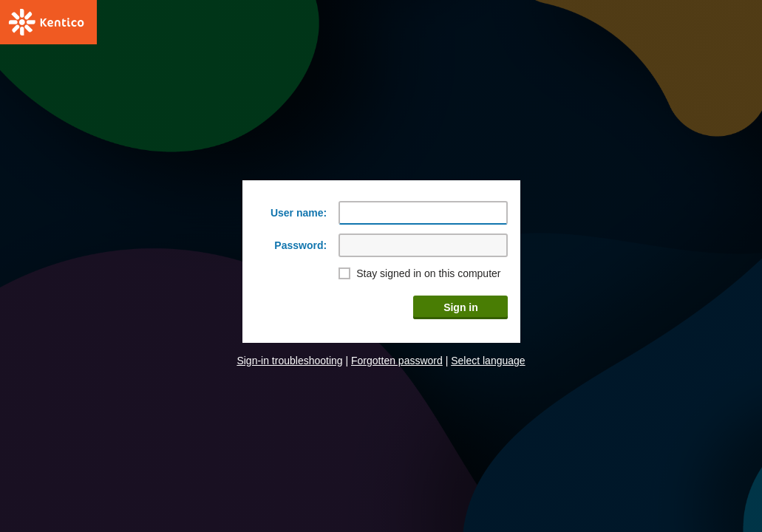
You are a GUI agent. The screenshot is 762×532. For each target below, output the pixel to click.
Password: (300, 245)
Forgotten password (397, 361)
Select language (488, 361)
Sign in (461, 307)
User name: (299, 213)
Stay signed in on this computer (428, 273)
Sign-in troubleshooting (289, 361)
